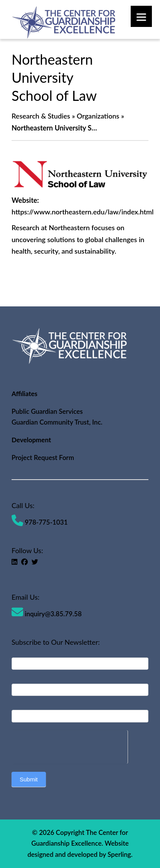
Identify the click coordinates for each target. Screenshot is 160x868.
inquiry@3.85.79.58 (47, 614)
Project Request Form (43, 457)
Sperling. (120, 854)
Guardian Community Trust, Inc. (57, 422)
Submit (29, 779)
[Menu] (141, 16)
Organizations (98, 116)
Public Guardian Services (47, 411)
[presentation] (70, 745)
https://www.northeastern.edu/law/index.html (83, 212)
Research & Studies (41, 116)
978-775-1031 (40, 522)
